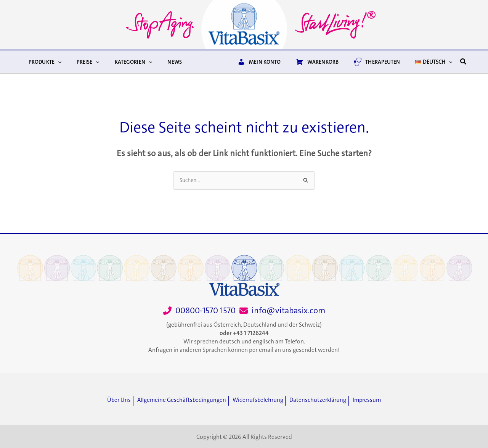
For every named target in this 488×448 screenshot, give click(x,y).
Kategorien (122, 62)
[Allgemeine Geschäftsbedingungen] (180, 400)
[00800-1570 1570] (199, 311)
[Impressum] (373, 400)
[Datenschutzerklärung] (323, 400)
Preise (81, 62)
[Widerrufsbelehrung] (259, 400)
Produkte (43, 62)
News (159, 62)
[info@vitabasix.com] (282, 311)
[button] (56, 62)
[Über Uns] (114, 400)
